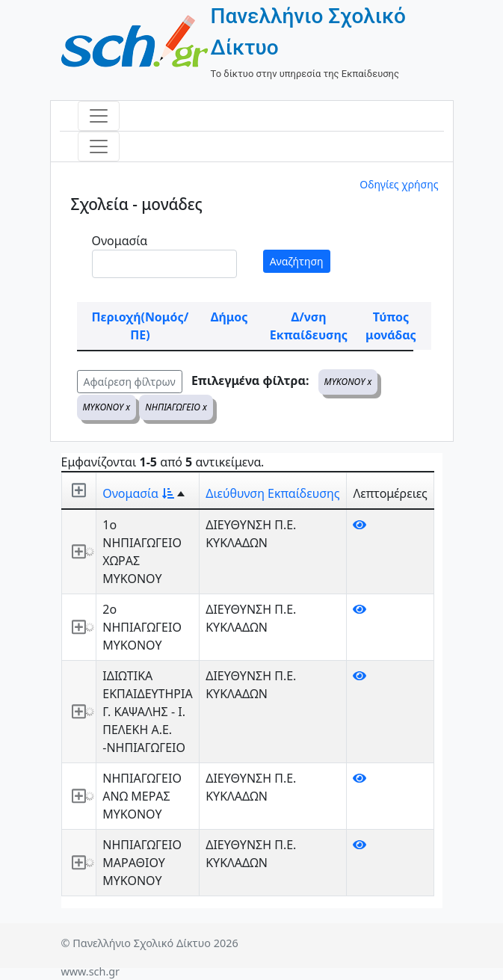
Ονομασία (120, 241)
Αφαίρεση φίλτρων (130, 382)
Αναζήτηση (297, 261)
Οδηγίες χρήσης (399, 184)
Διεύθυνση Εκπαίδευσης (272, 493)
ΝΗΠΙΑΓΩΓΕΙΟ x (176, 407)
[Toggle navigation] (99, 116)
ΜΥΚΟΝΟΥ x (348, 382)
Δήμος (229, 317)
